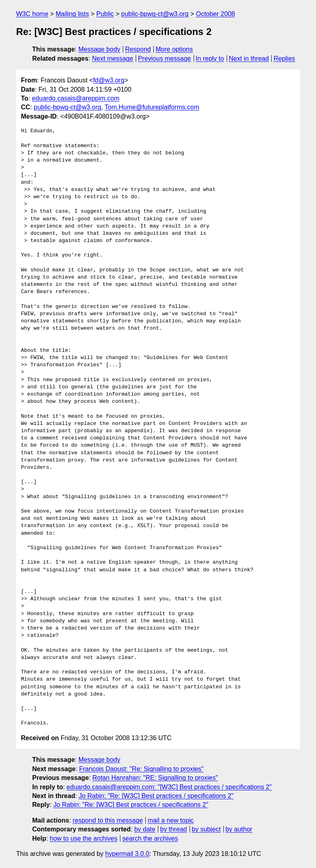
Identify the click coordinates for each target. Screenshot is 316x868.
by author (239, 829)
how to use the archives (84, 838)
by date (145, 829)
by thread (174, 829)
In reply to (210, 58)
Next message (113, 58)
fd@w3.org (109, 80)
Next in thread (249, 58)
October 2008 (216, 14)
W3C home (32, 14)
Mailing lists (72, 14)
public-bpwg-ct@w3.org (155, 14)
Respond (138, 49)
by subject (206, 829)
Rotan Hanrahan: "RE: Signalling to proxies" (155, 778)
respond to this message (107, 820)
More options (175, 49)
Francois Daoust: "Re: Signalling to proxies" (141, 769)
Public (105, 14)
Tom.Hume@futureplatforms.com (152, 107)
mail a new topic (171, 820)
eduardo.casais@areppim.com (75, 98)
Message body (99, 49)
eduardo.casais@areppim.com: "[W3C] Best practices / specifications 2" (169, 787)
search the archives (150, 838)
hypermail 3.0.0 (127, 854)
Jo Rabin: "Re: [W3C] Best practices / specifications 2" (156, 796)
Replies (284, 58)
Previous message (165, 58)
